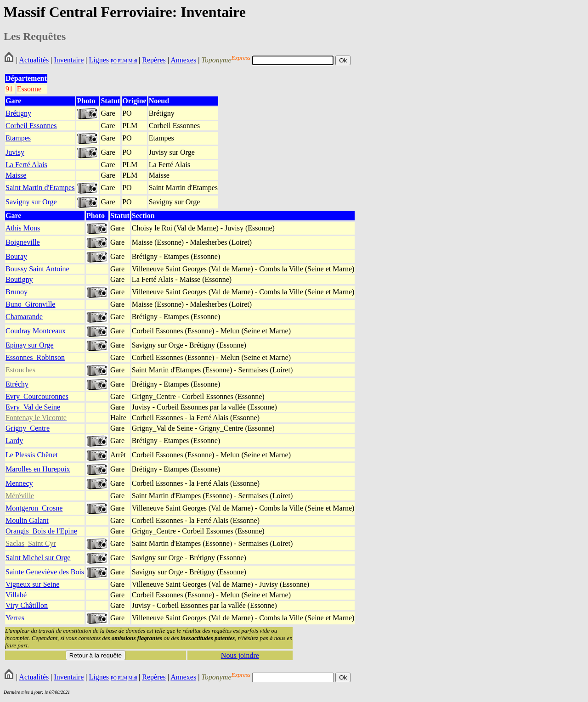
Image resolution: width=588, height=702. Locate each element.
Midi (133, 61)
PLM (122, 61)
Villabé (16, 595)
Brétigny (18, 113)
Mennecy (19, 483)
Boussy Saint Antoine (37, 269)
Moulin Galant (27, 520)
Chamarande (24, 317)
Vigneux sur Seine (32, 584)
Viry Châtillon (27, 605)
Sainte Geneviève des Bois (45, 572)
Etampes (18, 138)
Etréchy (17, 384)
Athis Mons (23, 228)
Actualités (34, 60)
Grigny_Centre (28, 428)
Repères (154, 60)
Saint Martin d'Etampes (40, 188)
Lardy (14, 441)
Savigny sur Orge (31, 202)
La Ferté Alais (26, 165)
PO (114, 61)
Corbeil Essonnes (31, 126)
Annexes (183, 60)
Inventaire (69, 60)
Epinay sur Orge (30, 345)
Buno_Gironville (30, 304)
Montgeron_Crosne (34, 508)
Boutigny (19, 279)
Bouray (16, 256)
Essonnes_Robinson (35, 357)
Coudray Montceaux (36, 331)
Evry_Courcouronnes (37, 396)
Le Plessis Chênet (32, 455)
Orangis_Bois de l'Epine (41, 531)
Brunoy (17, 292)
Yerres (15, 618)
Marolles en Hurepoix (38, 469)
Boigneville (23, 242)
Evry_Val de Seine (33, 407)
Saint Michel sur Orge (38, 558)
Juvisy (15, 152)
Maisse (16, 175)
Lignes (99, 60)
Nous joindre (240, 655)
